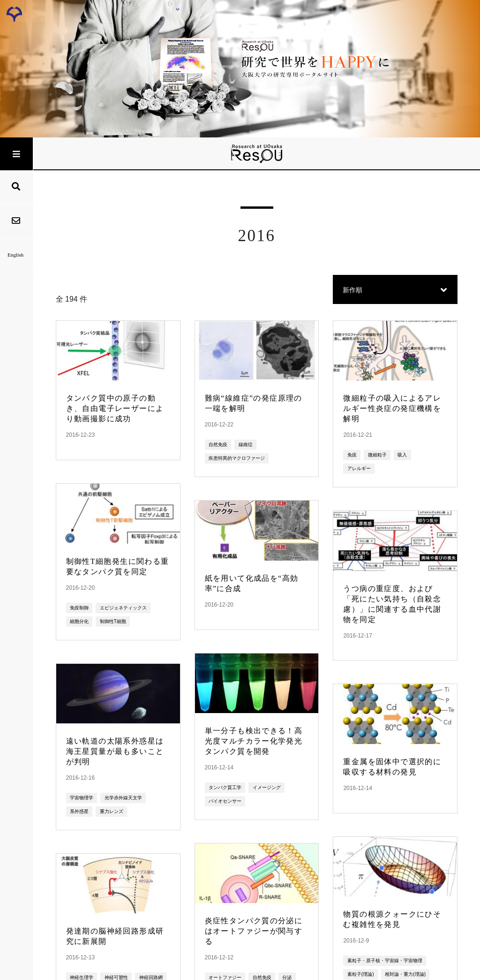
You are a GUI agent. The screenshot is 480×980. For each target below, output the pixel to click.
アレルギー (359, 468)
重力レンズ (112, 811)
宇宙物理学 (82, 798)
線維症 (246, 444)
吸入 (402, 455)
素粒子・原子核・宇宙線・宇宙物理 (385, 961)
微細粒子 (377, 455)
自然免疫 (218, 444)
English (16, 255)
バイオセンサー (225, 801)
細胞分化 (79, 621)
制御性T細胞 (113, 621)
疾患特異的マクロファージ (237, 458)
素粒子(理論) (361, 974)
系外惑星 (79, 811)
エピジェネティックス (123, 608)
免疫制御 (79, 608)
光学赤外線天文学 (123, 798)
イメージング (267, 787)
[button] (395, 290)
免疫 (352, 455)
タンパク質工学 (225, 787)
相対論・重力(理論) (405, 974)
